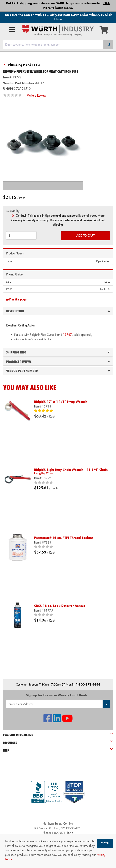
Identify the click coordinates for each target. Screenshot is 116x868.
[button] (106, 704)
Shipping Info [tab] (58, 352)
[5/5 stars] (72, 411)
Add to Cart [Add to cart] (85, 236)
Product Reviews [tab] (58, 361)
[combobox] (58, 45)
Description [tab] (58, 311)
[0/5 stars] (72, 483)
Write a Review (37, 96)
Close (105, 843)
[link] (58, 810)
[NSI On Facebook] (48, 721)
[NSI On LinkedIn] (57, 721)
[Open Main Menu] (12, 29)
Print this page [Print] (16, 299)
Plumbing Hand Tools (24, 65)
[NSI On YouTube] (67, 721)
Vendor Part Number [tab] (58, 371)
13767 (67, 335)
